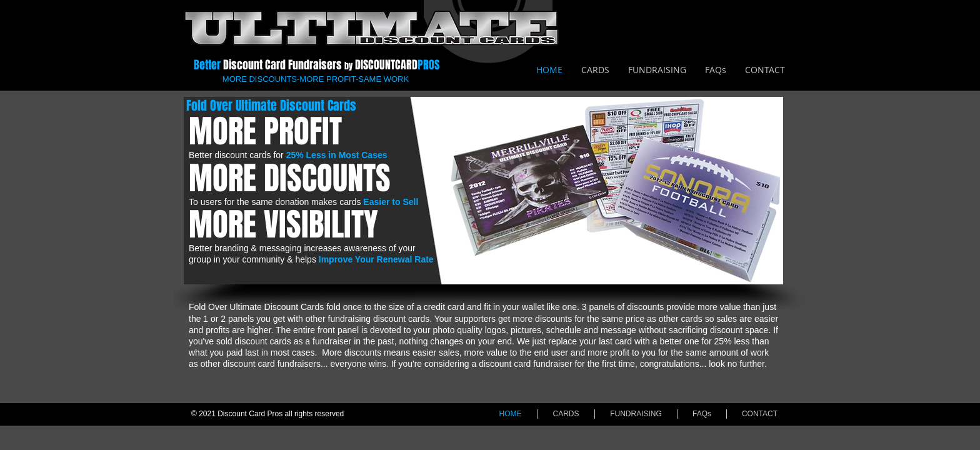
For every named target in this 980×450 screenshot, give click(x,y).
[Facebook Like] (764, 19)
